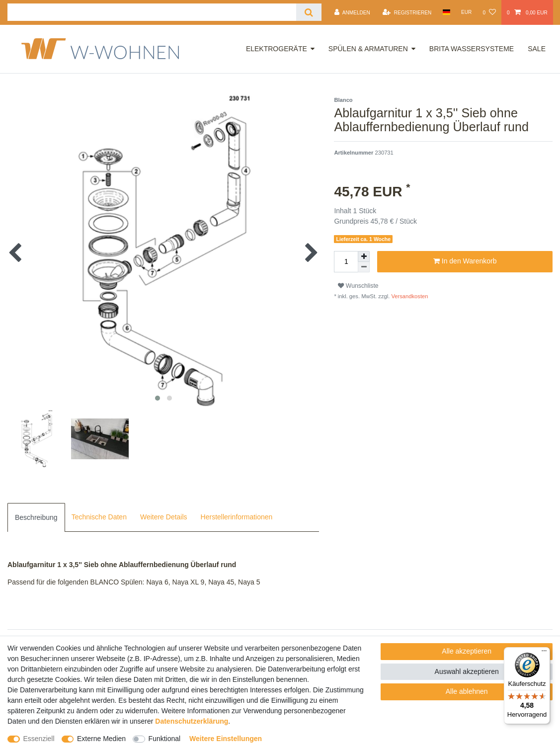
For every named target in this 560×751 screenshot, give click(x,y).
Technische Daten (99, 517)
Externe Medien (101, 739)
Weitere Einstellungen (226, 739)
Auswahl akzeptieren (467, 671)
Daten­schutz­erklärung (192, 721)
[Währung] (467, 12)
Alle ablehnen (467, 691)
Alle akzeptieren (467, 651)
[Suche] (309, 12)
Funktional (165, 739)
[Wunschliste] (489, 12)
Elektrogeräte (277, 49)
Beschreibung (36, 517)
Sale (537, 49)
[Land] (446, 12)
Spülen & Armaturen (368, 49)
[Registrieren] (407, 12)
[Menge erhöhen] (364, 256)
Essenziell (39, 739)
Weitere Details (164, 517)
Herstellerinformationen (237, 517)
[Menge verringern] (364, 267)
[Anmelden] (352, 12)
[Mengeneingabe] (346, 262)
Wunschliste (358, 286)
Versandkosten (409, 296)
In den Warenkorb (465, 261)
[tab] (36, 517)
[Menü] (544, 653)
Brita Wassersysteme (472, 49)
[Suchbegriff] (152, 12)
